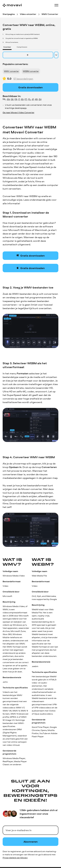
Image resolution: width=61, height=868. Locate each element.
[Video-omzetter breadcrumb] (28, 14)
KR (36, 99)
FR (16, 99)
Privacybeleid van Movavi (15, 858)
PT (26, 99)
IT (19, 99)
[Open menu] (56, 5)
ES (22, 99)
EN (8, 99)
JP (33, 99)
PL (29, 99)
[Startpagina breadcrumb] (9, 14)
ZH (40, 99)
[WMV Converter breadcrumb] (50, 14)
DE (12, 99)
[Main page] (12, 5)
